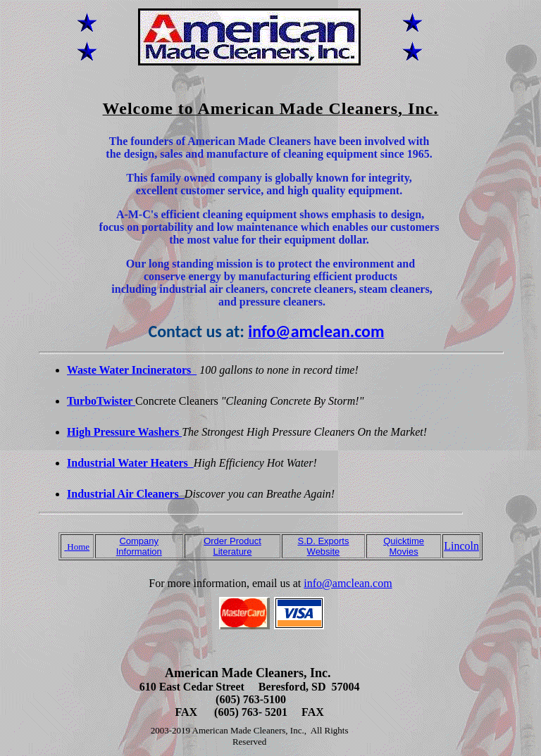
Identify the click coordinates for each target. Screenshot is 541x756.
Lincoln (461, 546)
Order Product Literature (232, 546)
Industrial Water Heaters (130, 463)
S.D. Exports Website (323, 546)
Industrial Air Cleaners (126, 494)
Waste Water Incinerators (132, 370)
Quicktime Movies (404, 546)
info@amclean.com (348, 583)
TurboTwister (101, 401)
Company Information (139, 546)
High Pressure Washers (124, 432)
